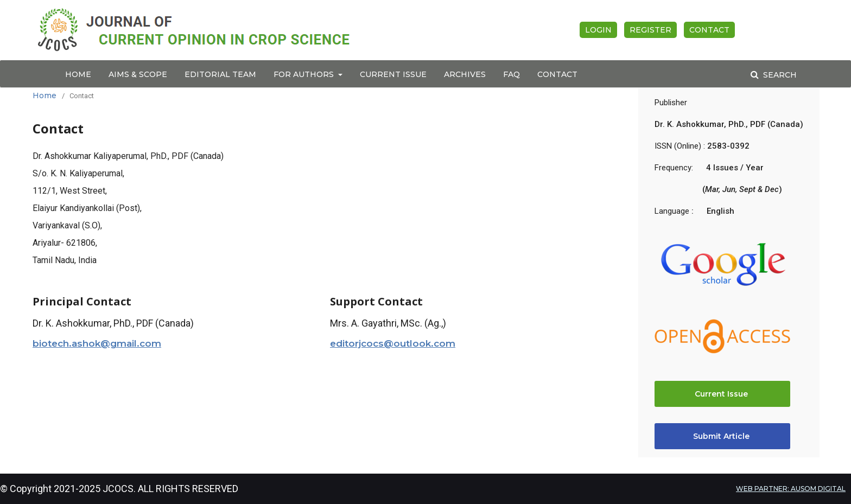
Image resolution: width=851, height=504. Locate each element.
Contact (557, 74)
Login (598, 30)
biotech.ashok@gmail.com (97, 343)
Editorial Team (220, 74)
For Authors (305, 74)
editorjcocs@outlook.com (393, 343)
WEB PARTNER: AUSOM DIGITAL (791, 489)
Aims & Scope (138, 74)
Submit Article (722, 436)
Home (78, 74)
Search (779, 75)
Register (650, 30)
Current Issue (393, 74)
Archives (465, 74)
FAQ (512, 74)
